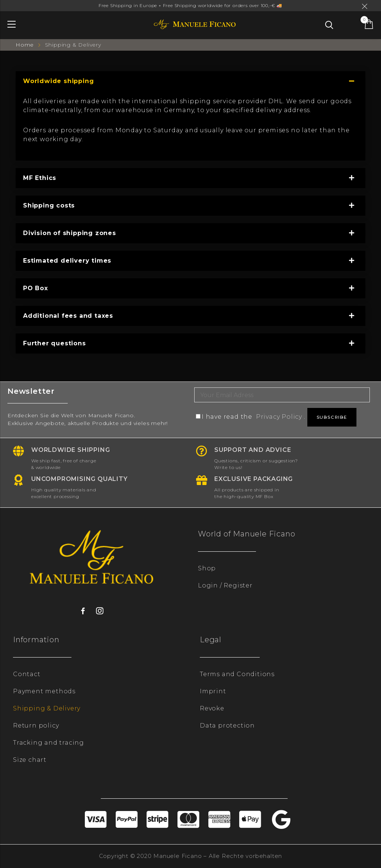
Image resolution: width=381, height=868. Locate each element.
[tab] (190, 81)
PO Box (36, 288)
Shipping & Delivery (47, 708)
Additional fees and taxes (68, 316)
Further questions (55, 343)
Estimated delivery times (67, 261)
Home (26, 45)
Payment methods (44, 691)
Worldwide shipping (58, 81)
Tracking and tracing (49, 743)
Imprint (213, 691)
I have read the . (252, 417)
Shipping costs (49, 205)
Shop (207, 568)
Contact (27, 674)
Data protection (227, 726)
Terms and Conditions (237, 674)
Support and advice (253, 450)
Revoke (212, 708)
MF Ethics (40, 178)
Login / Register (225, 585)
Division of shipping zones (70, 233)
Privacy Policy (279, 417)
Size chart (30, 760)
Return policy (36, 726)
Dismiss (366, 6)
